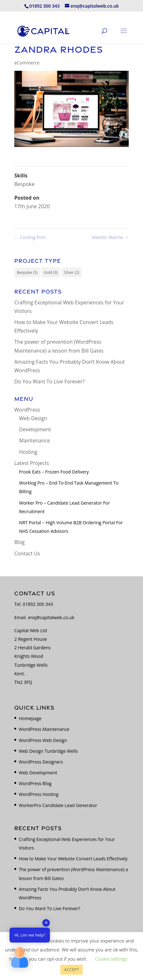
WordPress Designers (41, 762)
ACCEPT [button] (72, 970)
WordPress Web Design (43, 740)
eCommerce (27, 63)
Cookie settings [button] (111, 959)
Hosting (28, 452)
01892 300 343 (38, 604)
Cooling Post (30, 237)
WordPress (27, 410)
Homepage (30, 718)
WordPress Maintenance (44, 729)
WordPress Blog (35, 783)
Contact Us (27, 553)
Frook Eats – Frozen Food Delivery (54, 472)
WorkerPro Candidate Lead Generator (58, 805)
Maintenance (34, 440)
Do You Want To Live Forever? (49, 381)
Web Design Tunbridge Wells (48, 751)
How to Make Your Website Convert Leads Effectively (73, 859)
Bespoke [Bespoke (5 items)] (27, 272)
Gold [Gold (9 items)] (51, 272)
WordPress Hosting (39, 794)
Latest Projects (32, 463)
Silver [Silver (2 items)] (72, 272)
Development (35, 429)
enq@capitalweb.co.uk (51, 617)
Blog (20, 542)
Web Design (33, 418)
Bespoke (24, 184)
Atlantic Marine (110, 237)
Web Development (38, 773)
